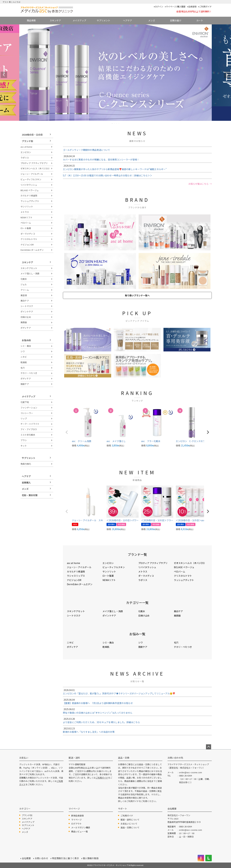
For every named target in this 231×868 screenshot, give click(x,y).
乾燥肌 (24, 362)
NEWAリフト (26, 217)
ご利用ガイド (205, 7)
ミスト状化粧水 (28, 435)
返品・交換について (130, 827)
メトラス (25, 212)
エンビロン (26, 152)
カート (200, 20)
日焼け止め (26, 317)
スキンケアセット (29, 268)
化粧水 (24, 279)
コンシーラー (27, 413)
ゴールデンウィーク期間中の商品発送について (86, 150)
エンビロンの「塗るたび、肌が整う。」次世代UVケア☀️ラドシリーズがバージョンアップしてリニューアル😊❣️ (137, 692)
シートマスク (27, 306)
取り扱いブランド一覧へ (137, 295)
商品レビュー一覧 (80, 831)
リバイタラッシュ (29, 185)
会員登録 (192, 7)
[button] (67, 432)
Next (227, 75)
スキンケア (55, 20)
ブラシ (24, 440)
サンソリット (27, 206)
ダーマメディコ (28, 234)
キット (24, 446)
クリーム (25, 290)
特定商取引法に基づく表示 (65, 858)
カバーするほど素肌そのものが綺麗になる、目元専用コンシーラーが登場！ (137, 158)
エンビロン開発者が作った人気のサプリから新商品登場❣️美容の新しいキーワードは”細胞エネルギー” (137, 167)
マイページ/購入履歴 (176, 7)
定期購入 (26, 483)
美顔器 (24, 322)
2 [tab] (115, 124)
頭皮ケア (25, 384)
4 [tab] (119, 124)
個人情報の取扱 (91, 858)
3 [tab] (117, 124)
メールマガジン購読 (81, 827)
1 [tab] (112, 124)
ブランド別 (27, 141)
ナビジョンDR (27, 245)
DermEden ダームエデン (32, 250)
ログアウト (76, 824)
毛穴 (23, 368)
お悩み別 (26, 340)
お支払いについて (129, 824)
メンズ (152, 20)
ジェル (24, 284)
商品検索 (31, 20)
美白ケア (25, 301)
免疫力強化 (26, 464)
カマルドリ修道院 (29, 196)
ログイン (159, 7)
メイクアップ (79, 20)
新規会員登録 (77, 816)
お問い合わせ (41, 858)
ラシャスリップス (76, 576)
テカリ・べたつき (29, 373)
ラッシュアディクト (30, 201)
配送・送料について (130, 820)
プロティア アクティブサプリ (34, 163)
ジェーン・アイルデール (32, 174)
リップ (24, 418)
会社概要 (26, 858)
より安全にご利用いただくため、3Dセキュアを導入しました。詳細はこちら (137, 720)
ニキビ (24, 357)
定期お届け (176, 20)
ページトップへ (209, 747)
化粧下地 (25, 402)
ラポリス (25, 158)
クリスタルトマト (29, 239)
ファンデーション (29, 408)
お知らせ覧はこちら (198, 184)
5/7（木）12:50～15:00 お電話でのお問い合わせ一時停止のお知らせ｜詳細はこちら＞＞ (107, 175)
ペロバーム (26, 223)
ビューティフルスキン (31, 179)
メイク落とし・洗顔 (30, 273)
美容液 (24, 295)
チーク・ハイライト (30, 424)
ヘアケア (128, 20)
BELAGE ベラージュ (30, 190)
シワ (23, 351)
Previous (4, 75)
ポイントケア (27, 312)
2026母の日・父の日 (32, 135)
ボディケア (26, 328)
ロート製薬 (26, 228)
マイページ (76, 820)
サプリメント (103, 20)
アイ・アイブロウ (29, 429)
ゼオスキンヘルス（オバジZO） (36, 168)
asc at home (26, 147)
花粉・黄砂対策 (30, 495)
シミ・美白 (26, 346)
